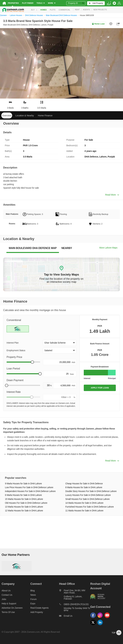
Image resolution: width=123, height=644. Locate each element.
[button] (60, 343)
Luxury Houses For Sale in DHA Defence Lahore (88, 495)
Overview (7, 116)
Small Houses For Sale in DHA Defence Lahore (87, 499)
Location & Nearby (25, 116)
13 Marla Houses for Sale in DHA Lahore (24, 507)
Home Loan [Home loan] (98, 24)
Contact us (7, 595)
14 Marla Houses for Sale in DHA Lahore (84, 503)
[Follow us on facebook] (94, 618)
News (33, 595)
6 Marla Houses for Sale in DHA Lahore (23, 495)
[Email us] (75, 617)
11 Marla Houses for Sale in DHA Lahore (84, 511)
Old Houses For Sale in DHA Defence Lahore (26, 503)
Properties (13, 3)
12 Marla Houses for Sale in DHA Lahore (24, 511)
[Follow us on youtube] (108, 618)
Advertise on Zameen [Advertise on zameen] (12, 608)
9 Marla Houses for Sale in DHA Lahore (23, 484)
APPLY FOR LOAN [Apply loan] (100, 388)
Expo (33, 604)
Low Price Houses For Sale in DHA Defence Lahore (29, 487)
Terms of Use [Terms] (8, 612)
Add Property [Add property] (37, 612)
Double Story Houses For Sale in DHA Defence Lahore (91, 491)
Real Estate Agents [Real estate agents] (40, 608)
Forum (34, 599)
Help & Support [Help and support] (9, 604)
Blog (33, 591)
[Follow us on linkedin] (101, 625)
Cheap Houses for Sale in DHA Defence (84, 484)
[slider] (32, 362)
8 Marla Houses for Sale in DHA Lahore (84, 487)
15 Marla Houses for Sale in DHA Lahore (24, 499)
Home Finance (45, 116)
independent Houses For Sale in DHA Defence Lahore (30, 491)
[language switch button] (109, 3)
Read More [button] (112, 195)
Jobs (4, 599)
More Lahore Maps (108, 248)
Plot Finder (28, 3)
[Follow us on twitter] (94, 625)
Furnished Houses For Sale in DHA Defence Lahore (90, 507)
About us (6, 591)
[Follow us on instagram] (101, 618)
